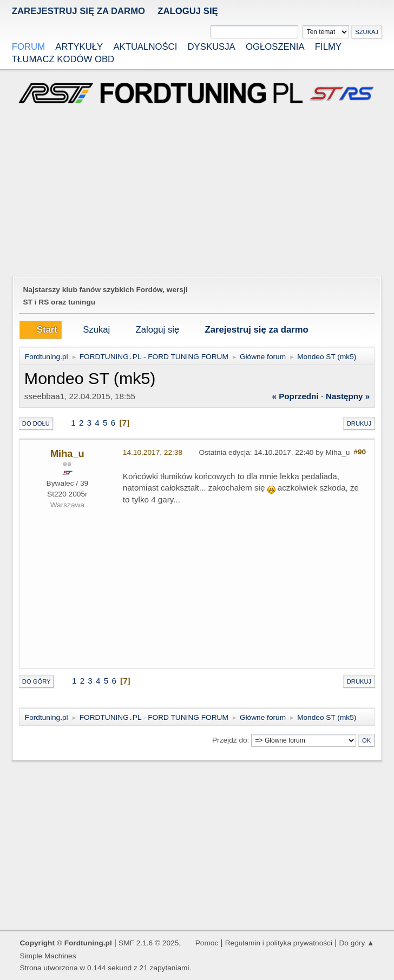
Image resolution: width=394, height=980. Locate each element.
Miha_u (67, 453)
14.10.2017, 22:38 (153, 452)
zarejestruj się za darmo (78, 11)
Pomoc (207, 943)
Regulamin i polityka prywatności (279, 943)
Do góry (37, 681)
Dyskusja (212, 47)
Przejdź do (230, 740)
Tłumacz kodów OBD (63, 59)
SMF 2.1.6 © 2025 (149, 943)
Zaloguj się (188, 11)
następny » (348, 396)
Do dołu (36, 423)
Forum (28, 47)
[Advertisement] (197, 191)
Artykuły (79, 47)
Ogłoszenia (275, 47)
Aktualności (145, 47)
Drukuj (359, 423)
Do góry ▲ (356, 943)
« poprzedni (295, 396)
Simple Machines (48, 956)
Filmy (328, 47)
